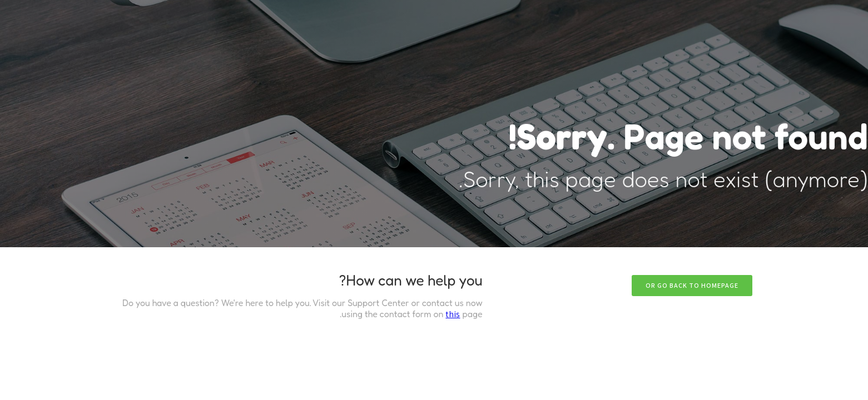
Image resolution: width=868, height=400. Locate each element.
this (453, 314)
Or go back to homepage (692, 285)
